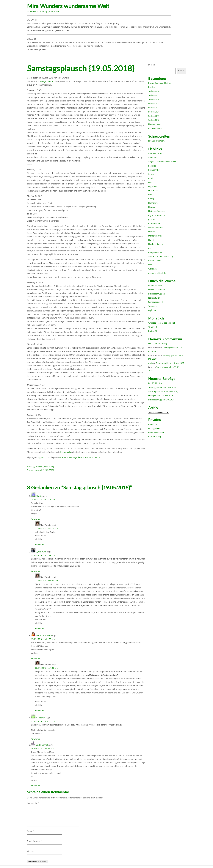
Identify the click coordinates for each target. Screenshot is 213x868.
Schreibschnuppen (156, 294)
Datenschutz (33, 11)
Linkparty (64, 457)
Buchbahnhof (42, 745)
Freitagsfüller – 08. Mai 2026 (161, 396)
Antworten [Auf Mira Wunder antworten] (40, 544)
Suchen (151, 65)
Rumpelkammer (155, 252)
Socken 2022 (154, 108)
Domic (151, 182)
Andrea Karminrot (44, 636)
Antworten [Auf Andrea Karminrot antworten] (36, 658)
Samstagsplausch (45, 81)
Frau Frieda (153, 191)
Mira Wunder (63, 78)
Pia (150, 248)
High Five (152, 310)
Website (31, 851)
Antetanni (153, 158)
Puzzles (151, 87)
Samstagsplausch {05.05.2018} (40, 467)
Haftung (44, 11)
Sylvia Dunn (41, 552)
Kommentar (33, 803)
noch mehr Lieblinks (157, 273)
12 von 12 (152, 327)
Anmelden (153, 424)
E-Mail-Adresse (34, 841)
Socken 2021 (154, 112)
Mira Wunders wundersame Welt (68, 6)
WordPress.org (155, 437)
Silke (150, 265)
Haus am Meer (155, 124)
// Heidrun (41, 718)
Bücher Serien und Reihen (160, 83)
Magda (39, 496)
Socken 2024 (154, 99)
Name (30, 831)
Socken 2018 (154, 120)
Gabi (150, 195)
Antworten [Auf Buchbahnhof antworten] (36, 785)
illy (149, 344)
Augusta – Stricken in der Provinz (163, 162)
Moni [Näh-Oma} (156, 236)
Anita (151, 363)
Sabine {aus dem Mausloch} (160, 256)
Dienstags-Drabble (156, 290)
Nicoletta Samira (155, 244)
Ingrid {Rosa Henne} (157, 215)
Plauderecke (66, 452)
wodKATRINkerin (156, 228)
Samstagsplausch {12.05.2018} (40, 470)
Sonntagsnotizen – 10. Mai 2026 (170, 363)
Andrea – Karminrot (157, 153)
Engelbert (152, 186)
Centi (151, 178)
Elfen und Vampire (156, 141)
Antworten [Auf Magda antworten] (36, 519)
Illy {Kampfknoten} (156, 211)
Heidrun (152, 207)
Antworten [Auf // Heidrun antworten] (36, 739)
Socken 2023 (154, 104)
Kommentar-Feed (156, 432)
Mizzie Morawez (155, 128)
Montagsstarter (155, 285)
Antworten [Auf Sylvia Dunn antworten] (36, 571)
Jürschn (152, 219)
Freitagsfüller (154, 298)
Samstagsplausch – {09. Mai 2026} (163, 391)
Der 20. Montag (161, 344)
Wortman (152, 269)
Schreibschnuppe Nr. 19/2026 (161, 400)
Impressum (54, 11)
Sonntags (152, 306)
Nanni (151, 240)
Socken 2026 (154, 91)
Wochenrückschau (93, 457)
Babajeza (152, 166)
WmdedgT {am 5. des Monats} (162, 323)
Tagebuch (42, 457)
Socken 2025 (154, 95)
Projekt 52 (153, 331)
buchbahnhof (154, 170)
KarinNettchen (155, 223)
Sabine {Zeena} (155, 261)
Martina (152, 232)
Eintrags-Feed (154, 428)
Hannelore (153, 203)
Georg (151, 199)
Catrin (151, 174)
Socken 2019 (154, 116)
